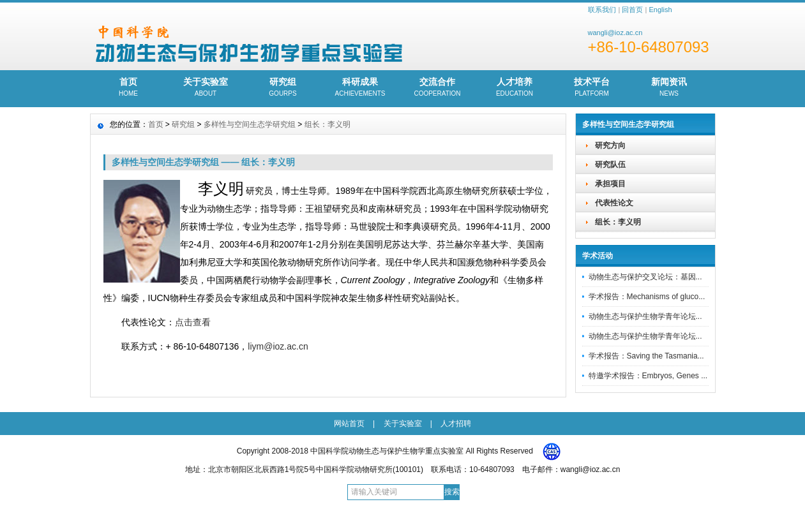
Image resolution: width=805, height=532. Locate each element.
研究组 (283, 88)
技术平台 (592, 88)
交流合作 (438, 88)
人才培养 (515, 88)
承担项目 (610, 184)
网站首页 (349, 424)
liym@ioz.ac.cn (278, 346)
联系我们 (602, 10)
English (660, 10)
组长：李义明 (618, 222)
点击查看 (193, 322)
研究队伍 (610, 165)
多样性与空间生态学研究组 (250, 124)
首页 (129, 88)
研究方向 (610, 145)
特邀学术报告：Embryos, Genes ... (648, 376)
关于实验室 (206, 88)
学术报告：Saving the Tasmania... (646, 356)
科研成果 (360, 88)
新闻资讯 (669, 88)
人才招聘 (456, 424)
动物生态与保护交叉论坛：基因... (645, 277)
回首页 (632, 10)
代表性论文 (614, 203)
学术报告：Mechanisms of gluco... (647, 297)
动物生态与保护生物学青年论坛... (645, 316)
